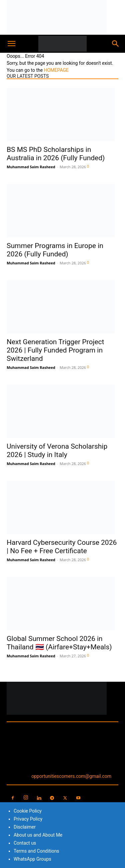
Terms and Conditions (36, 851)
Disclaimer (25, 827)
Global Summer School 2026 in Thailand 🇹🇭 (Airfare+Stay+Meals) (59, 643)
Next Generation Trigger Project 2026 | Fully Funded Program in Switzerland (55, 350)
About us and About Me (38, 835)
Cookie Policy (28, 811)
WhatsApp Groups (32, 859)
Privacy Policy (28, 819)
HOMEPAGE (56, 70)
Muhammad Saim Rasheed (31, 167)
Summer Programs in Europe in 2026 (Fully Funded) (55, 250)
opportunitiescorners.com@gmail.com (71, 776)
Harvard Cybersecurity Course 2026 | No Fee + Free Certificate (62, 547)
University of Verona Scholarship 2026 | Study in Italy (57, 451)
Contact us (25, 843)
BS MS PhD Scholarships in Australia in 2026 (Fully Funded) (56, 154)
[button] (11, 44)
